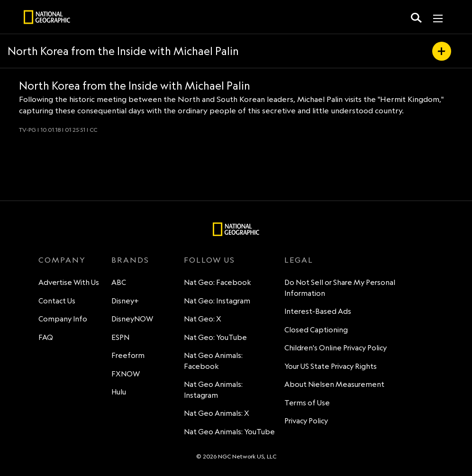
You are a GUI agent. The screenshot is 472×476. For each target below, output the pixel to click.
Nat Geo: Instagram (217, 301)
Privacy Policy (306, 421)
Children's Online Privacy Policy (336, 348)
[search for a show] (416, 17)
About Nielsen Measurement (334, 384)
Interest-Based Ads (318, 311)
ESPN (120, 337)
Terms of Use (307, 403)
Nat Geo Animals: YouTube (229, 432)
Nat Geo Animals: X (217, 413)
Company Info (63, 319)
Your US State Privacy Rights (331, 366)
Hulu (119, 392)
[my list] (442, 51)
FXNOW (126, 374)
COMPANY (62, 260)
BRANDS (130, 260)
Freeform (128, 355)
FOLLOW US (209, 260)
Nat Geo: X (203, 319)
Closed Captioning (316, 330)
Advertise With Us (69, 282)
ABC (119, 282)
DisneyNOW (132, 319)
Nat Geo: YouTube (215, 337)
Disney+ (125, 301)
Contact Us (57, 301)
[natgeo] (47, 18)
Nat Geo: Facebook (218, 282)
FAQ (46, 337)
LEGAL (299, 260)
